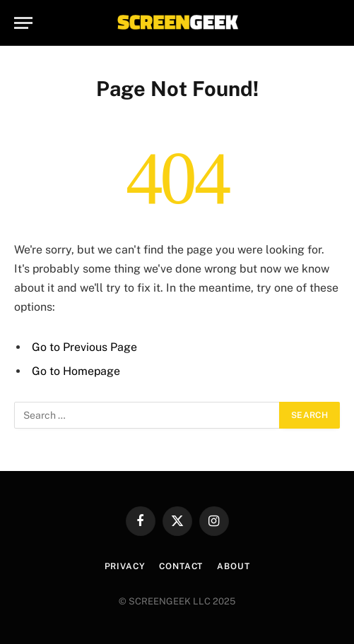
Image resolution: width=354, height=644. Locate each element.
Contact (181, 566)
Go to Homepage (76, 371)
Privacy (125, 566)
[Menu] (23, 23)
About (233, 566)
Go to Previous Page (84, 347)
